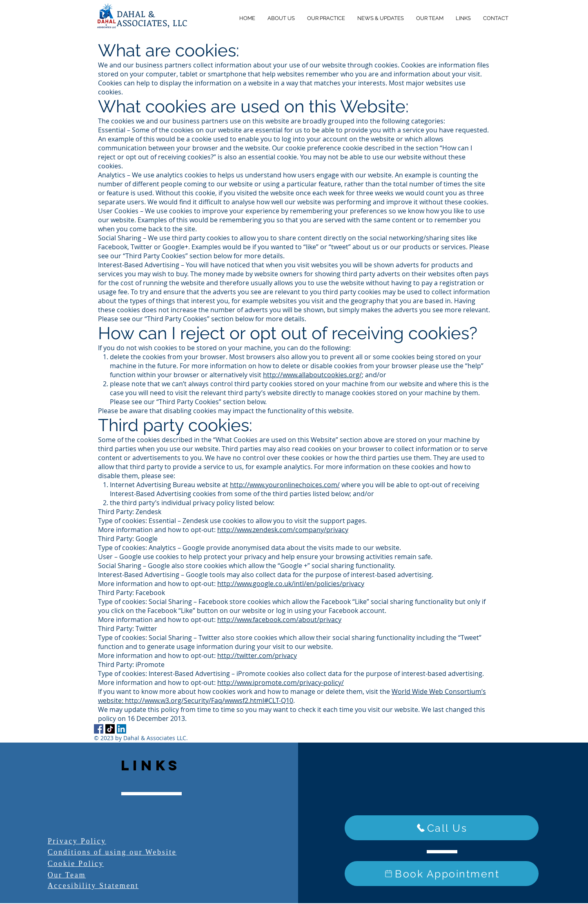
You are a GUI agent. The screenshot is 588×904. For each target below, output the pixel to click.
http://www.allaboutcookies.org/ (312, 375)
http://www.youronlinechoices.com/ (285, 485)
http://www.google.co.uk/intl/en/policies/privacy (291, 584)
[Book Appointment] (442, 874)
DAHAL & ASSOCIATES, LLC (152, 18)
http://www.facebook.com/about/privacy (279, 620)
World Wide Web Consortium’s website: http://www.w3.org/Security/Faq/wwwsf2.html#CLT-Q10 (292, 696)
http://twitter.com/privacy (257, 656)
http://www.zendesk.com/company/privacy (283, 530)
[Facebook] (99, 729)
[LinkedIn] (121, 729)
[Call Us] (442, 828)
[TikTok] (110, 729)
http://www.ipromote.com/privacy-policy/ (281, 682)
